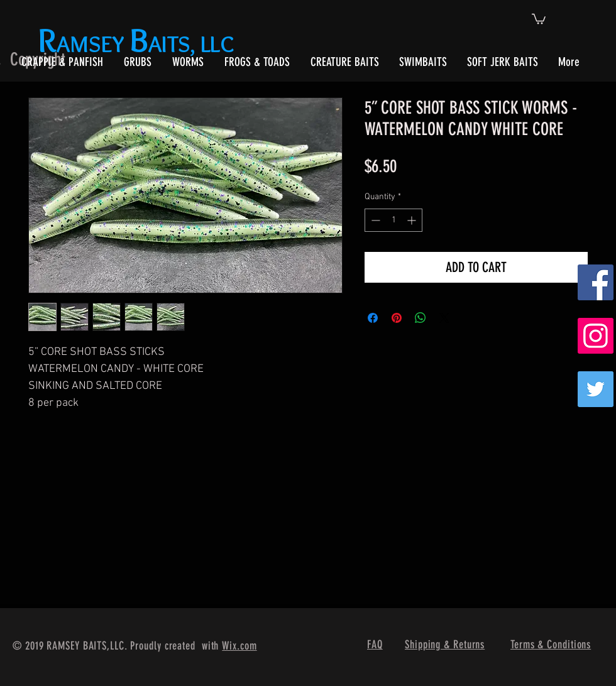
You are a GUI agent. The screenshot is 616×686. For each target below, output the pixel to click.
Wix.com (239, 646)
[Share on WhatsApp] (421, 318)
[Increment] (413, 220)
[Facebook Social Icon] (596, 282)
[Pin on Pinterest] (397, 318)
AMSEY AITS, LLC (139, 44)
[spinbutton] (393, 220)
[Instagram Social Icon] (596, 336)
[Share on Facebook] (373, 318)
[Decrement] (374, 220)
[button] (539, 18)
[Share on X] (444, 318)
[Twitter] (596, 389)
